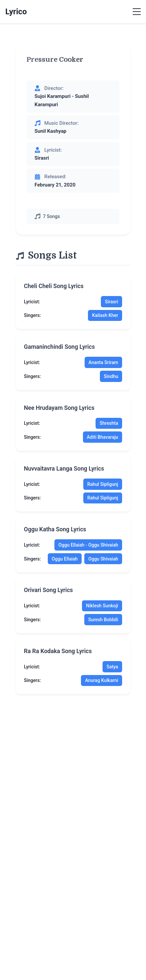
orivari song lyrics (48, 590)
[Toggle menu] (137, 12)
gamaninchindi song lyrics (59, 347)
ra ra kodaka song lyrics (58, 651)
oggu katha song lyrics (55, 529)
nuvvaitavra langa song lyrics (64, 469)
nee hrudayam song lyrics (59, 408)
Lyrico (16, 12)
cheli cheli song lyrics (54, 286)
